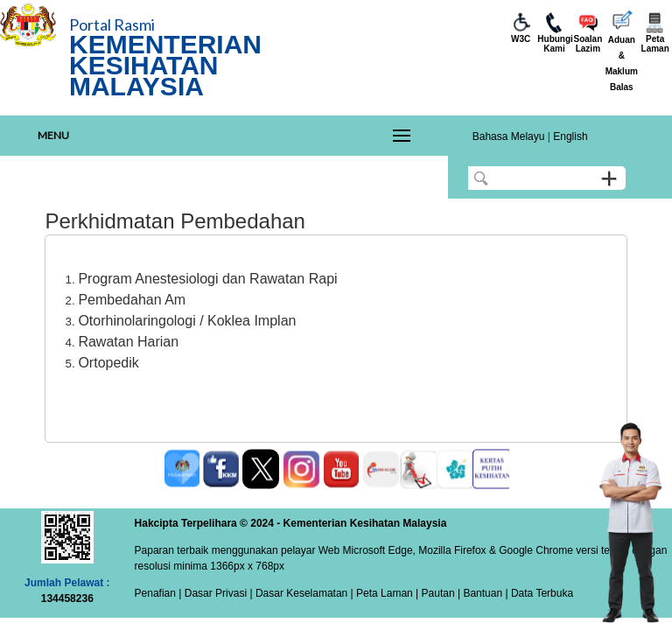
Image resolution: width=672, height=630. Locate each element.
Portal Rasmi (112, 24)
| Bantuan (479, 593)
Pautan (438, 593)
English (570, 136)
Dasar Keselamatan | (303, 593)
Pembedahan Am (132, 300)
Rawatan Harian (128, 342)
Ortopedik (108, 363)
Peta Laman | (388, 593)
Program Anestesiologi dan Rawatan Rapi (207, 279)
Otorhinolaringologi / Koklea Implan (187, 321)
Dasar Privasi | (217, 593)
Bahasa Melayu (509, 136)
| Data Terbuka (538, 593)
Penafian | (158, 593)
